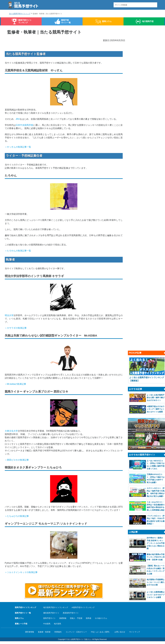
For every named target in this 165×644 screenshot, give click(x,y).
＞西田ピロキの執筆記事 (17, 460)
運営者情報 (30, 632)
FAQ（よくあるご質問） (101, 632)
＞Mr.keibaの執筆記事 (15, 384)
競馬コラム (107, 21)
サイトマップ (135, 632)
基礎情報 (63, 618)
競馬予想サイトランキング (25, 21)
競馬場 (89, 618)
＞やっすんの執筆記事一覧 (18, 147)
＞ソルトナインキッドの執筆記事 (21, 572)
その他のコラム (101, 618)
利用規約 (58, 632)
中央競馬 (47, 624)
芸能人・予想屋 (76, 618)
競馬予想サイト (49, 618)
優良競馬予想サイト (51, 613)
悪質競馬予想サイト (71, 613)
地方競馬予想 (148, 21)
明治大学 (9, 315)
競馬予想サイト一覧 (66, 21)
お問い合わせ (120, 632)
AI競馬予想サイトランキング (83, 607)
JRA (18, 119)
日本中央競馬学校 (24, 125)
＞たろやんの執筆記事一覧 (18, 251)
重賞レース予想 (21, 624)
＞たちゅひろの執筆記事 (17, 516)
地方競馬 (57, 624)
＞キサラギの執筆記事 (16, 328)
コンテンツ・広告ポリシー (76, 632)
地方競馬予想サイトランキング (56, 607)
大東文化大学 (11, 431)
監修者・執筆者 (44, 632)
